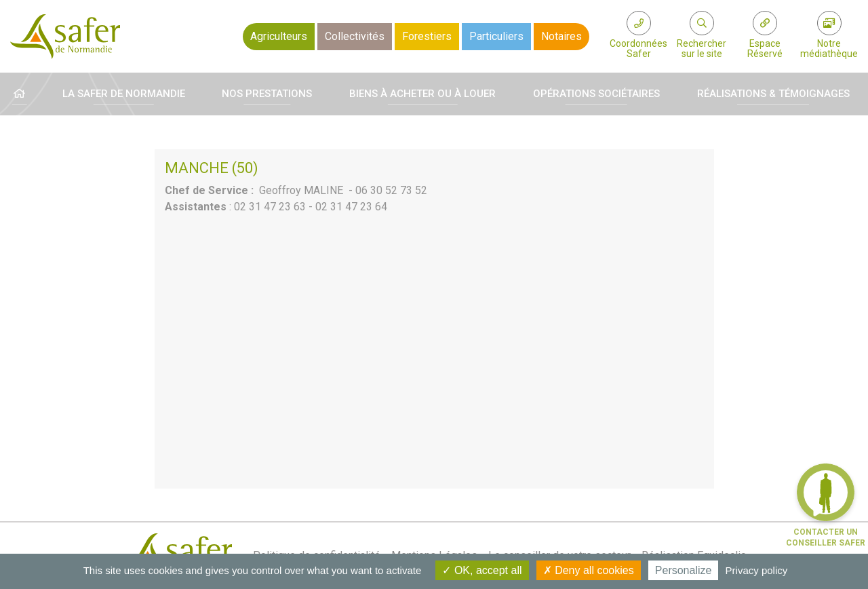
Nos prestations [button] (267, 94)
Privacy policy (757, 570)
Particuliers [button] (496, 36)
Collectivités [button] (355, 36)
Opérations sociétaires (596, 94)
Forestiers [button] (427, 36)
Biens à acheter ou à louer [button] (422, 94)
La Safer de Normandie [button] (124, 94)
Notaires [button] (561, 36)
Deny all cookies (589, 570)
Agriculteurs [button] (279, 36)
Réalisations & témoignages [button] (773, 94)
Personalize (684, 570)
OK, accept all (482, 570)
